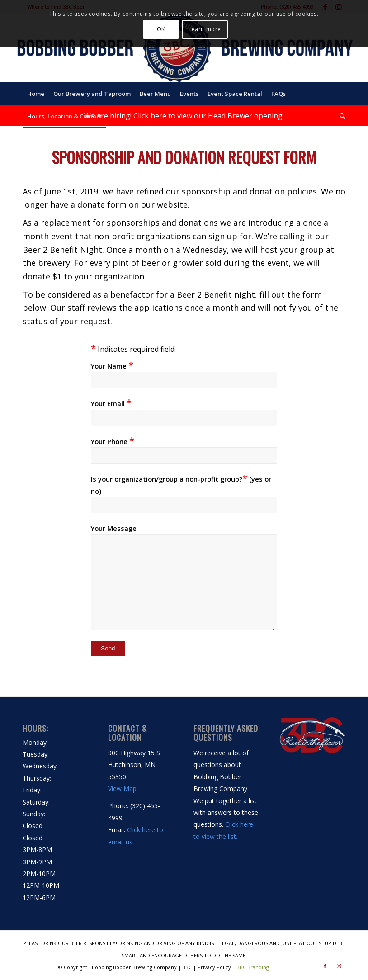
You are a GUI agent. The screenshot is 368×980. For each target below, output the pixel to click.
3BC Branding (253, 967)
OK (161, 29)
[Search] (340, 116)
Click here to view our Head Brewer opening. (209, 116)
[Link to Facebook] (325, 966)
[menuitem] (36, 94)
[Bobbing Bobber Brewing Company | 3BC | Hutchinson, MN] (184, 48)
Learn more (205, 29)
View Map (122, 788)
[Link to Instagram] (339, 966)
